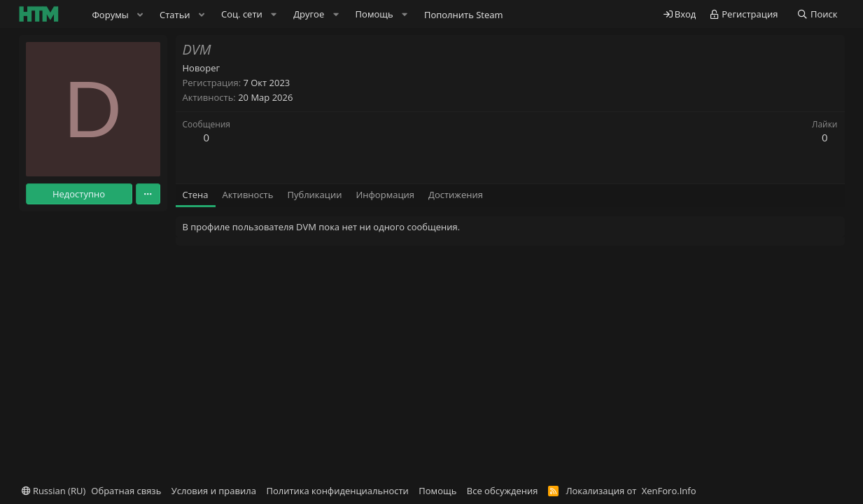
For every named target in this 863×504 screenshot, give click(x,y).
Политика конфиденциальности (337, 491)
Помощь (437, 491)
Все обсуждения (503, 491)
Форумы (111, 15)
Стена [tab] (196, 195)
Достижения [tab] (456, 195)
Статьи (175, 15)
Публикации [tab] (314, 195)
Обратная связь (126, 491)
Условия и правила (214, 491)
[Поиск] (817, 14)
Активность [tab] (248, 195)
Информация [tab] (385, 195)
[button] (140, 15)
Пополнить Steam (464, 15)
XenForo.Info (669, 491)
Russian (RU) (54, 491)
